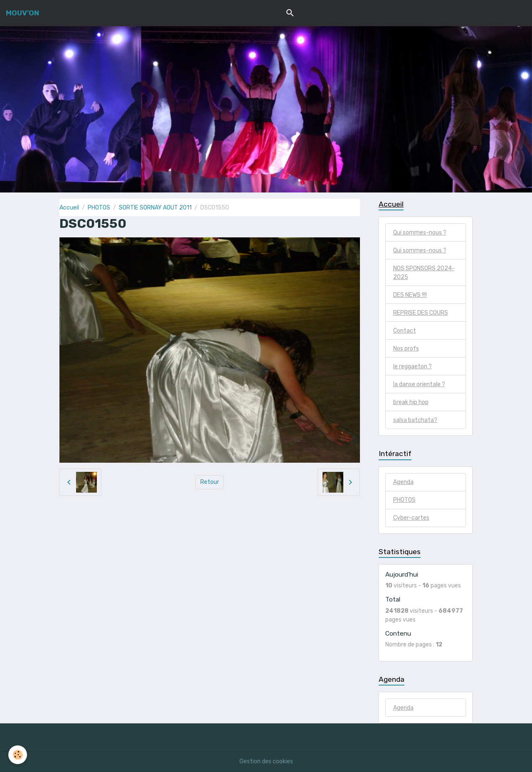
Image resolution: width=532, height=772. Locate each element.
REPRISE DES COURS (421, 313)
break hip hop (411, 402)
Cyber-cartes (411, 518)
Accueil (69, 208)
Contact (405, 331)
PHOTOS (99, 208)
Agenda (403, 482)
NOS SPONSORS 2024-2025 (424, 273)
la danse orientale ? (419, 384)
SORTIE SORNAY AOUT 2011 (155, 208)
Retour (210, 482)
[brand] (22, 13)
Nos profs (406, 349)
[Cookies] (18, 755)
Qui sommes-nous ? (420, 233)
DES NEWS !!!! (410, 295)
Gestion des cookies (266, 761)
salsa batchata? (415, 420)
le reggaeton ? (413, 366)
